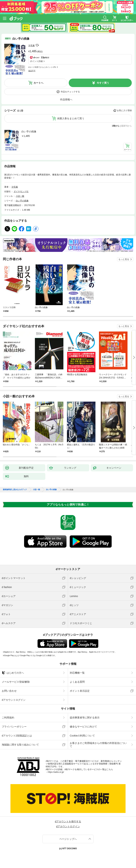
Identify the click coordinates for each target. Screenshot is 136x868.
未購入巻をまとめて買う (71, 118)
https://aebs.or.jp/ (56, 772)
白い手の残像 (29, 132)
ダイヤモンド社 (21, 192)
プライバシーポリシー (14, 727)
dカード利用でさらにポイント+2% (42, 67)
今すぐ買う (103, 83)
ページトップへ (68, 839)
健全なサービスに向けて (83, 727)
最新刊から (126, 126)
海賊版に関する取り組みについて (20, 745)
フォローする (37, 45)
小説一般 (20, 196)
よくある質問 (77, 682)
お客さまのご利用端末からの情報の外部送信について (98, 745)
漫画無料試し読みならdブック (15, 490)
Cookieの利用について (82, 736)
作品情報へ (66, 99)
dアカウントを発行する (68, 821)
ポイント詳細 (36, 61)
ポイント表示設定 (80, 691)
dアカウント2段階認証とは (17, 736)
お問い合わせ (9, 691)
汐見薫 (32, 45)
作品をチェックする (70, 92)
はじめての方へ (13, 673)
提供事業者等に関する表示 (85, 718)
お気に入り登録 (124, 110)
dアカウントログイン (14, 700)
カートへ (38, 83)
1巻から (116, 126)
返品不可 (32, 71)
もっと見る (124, 259)
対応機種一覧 (77, 673)
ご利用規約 (8, 718)
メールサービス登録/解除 (16, 682)
